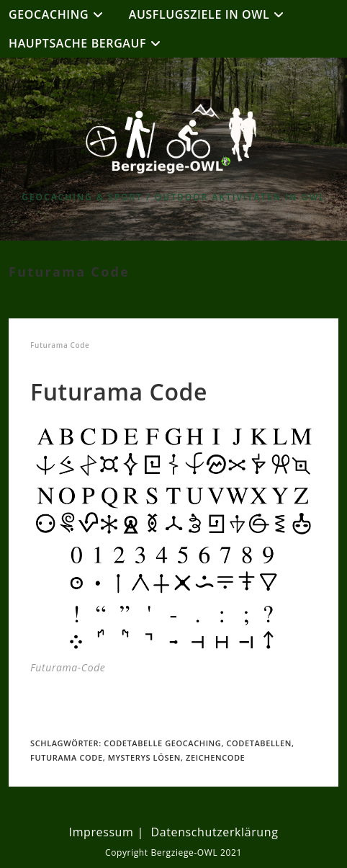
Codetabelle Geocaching (162, 743)
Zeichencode (215, 757)
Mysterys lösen (144, 757)
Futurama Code (67, 757)
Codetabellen (259, 743)
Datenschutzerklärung (215, 832)
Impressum (102, 832)
